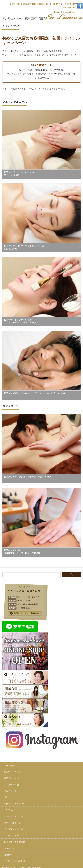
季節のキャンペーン (13, 778)
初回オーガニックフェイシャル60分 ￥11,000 (19, 174)
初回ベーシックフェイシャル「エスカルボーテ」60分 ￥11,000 (21, 321)
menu (77, 3)
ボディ (7, 797)
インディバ (9, 810)
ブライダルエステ (12, 823)
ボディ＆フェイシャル (14, 804)
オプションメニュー (13, 816)
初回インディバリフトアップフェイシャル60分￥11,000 (24, 247)
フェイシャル (10, 791)
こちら (46, 89)
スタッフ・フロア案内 (14, 842)
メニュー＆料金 (11, 785)
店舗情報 (8, 855)
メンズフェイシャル (13, 829)
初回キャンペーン (12, 772)
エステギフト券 (11, 836)
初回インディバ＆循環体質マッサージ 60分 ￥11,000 (22, 552)
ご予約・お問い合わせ (14, 861)
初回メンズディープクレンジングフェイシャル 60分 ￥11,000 (35, 393)
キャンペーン (10, 765)
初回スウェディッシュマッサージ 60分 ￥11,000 (28, 477)
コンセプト (9, 848)
